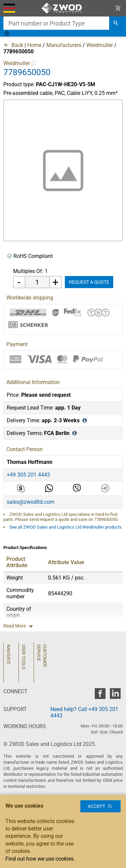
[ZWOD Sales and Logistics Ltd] (63, 8)
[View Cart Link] (118, 8)
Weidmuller (100, 45)
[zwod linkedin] (115, 695)
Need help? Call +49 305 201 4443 (84, 712)
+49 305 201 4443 (28, 475)
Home (34, 45)
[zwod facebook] (100, 695)
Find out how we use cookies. (40, 859)
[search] (116, 23)
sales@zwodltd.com (31, 502)
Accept (100, 806)
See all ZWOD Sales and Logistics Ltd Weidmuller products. (66, 527)
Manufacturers (64, 45)
